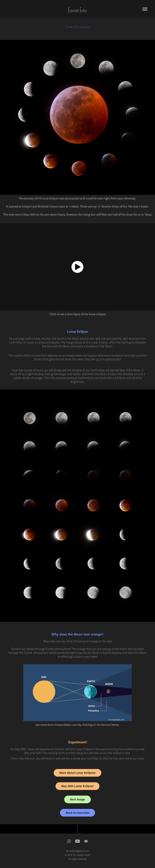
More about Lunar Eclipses (78, 773)
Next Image (78, 799)
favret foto (77, 10)
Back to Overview (78, 813)
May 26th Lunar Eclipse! (77, 786)
